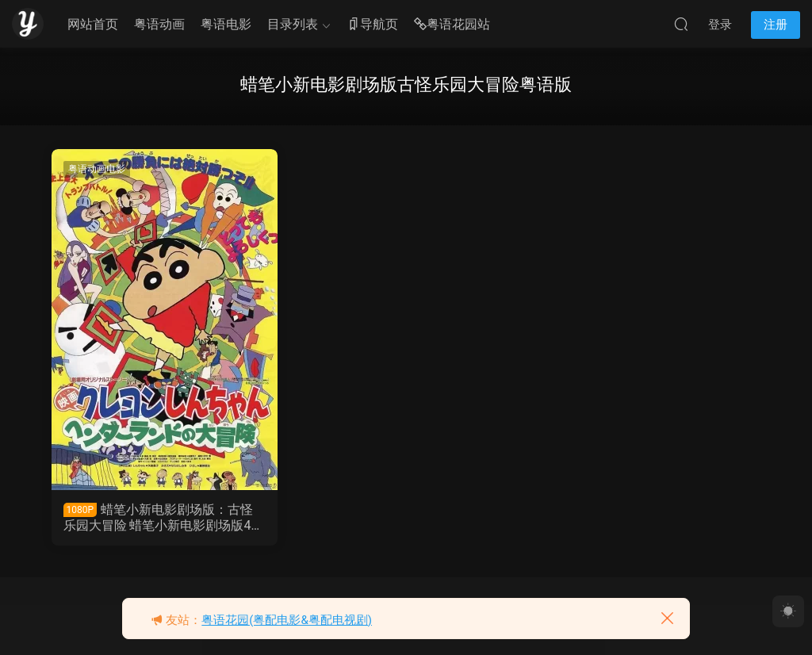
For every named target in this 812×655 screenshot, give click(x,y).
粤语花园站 (452, 25)
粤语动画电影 (97, 169)
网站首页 (93, 24)
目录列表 (293, 24)
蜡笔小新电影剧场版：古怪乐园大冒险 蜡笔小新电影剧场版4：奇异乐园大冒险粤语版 (164, 518)
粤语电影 (226, 24)
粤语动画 (159, 24)
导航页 (373, 25)
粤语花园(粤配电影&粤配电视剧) (287, 620)
